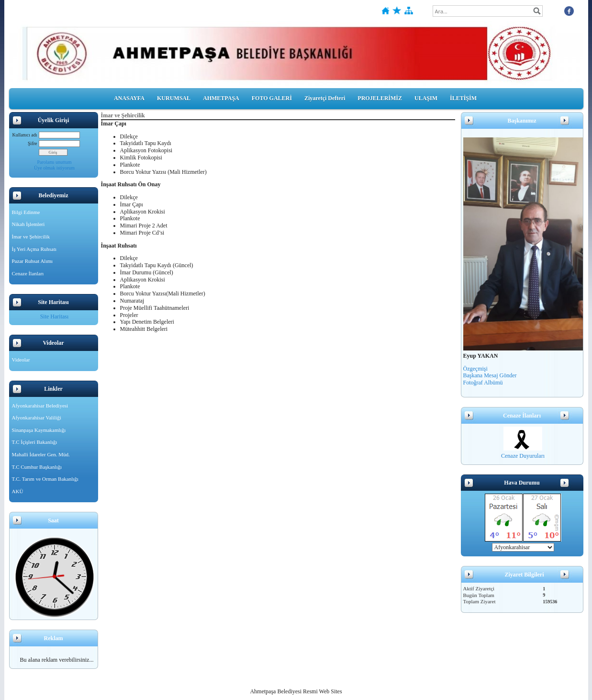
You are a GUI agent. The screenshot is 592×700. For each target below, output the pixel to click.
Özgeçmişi (475, 369)
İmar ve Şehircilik (31, 237)
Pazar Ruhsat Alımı (33, 261)
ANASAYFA (129, 98)
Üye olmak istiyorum (54, 168)
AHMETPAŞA (221, 98)
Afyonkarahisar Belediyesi (40, 406)
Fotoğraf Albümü (483, 383)
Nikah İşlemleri (28, 224)
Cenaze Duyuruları (523, 456)
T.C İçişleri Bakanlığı (35, 442)
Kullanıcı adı (25, 135)
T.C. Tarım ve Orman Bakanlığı (45, 479)
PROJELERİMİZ (380, 98)
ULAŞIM (426, 98)
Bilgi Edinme (26, 212)
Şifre (32, 143)
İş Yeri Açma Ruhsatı (34, 249)
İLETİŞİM (463, 98)
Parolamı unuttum (55, 162)
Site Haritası (55, 316)
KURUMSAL (174, 98)
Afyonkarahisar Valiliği (37, 418)
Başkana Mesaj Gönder (490, 375)
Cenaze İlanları (28, 273)
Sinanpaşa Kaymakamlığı (39, 430)
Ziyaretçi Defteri (325, 98)
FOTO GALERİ (272, 98)
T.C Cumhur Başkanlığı (37, 467)
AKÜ (18, 491)
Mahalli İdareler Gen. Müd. (41, 454)
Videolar (21, 360)
